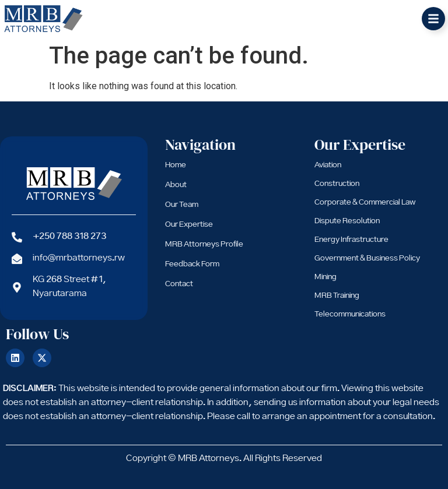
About (176, 185)
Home (176, 165)
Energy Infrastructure (351, 240)
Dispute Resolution (347, 221)
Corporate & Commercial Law (365, 202)
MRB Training (337, 295)
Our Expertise (189, 224)
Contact (179, 284)
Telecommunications (350, 314)
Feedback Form (192, 264)
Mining (325, 277)
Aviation (328, 165)
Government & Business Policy (367, 258)
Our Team (182, 205)
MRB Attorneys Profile (204, 244)
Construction (337, 184)
